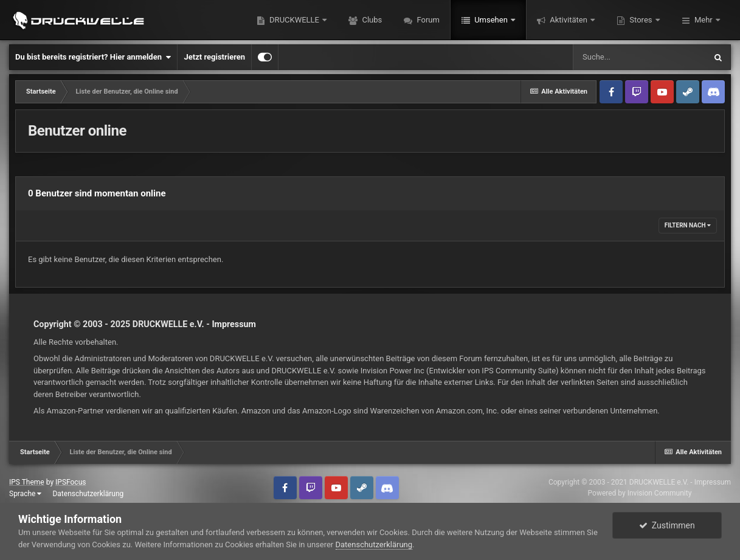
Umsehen (491, 20)
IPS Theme (27, 482)
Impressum (234, 324)
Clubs (371, 20)
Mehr (704, 20)
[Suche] (639, 57)
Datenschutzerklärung (88, 494)
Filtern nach (688, 225)
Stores (641, 20)
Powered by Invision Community (640, 493)
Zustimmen (667, 525)
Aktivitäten (569, 20)
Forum (427, 20)
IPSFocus (71, 482)
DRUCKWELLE (294, 20)
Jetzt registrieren (214, 57)
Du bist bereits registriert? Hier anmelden (93, 57)
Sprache (25, 494)
